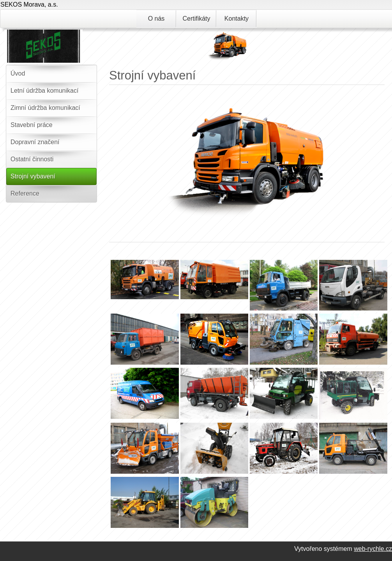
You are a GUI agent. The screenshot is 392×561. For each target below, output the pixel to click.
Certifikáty (196, 19)
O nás (156, 19)
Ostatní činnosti (32, 159)
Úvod (18, 73)
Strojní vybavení (33, 176)
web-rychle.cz (373, 549)
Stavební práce (32, 125)
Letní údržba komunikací (44, 91)
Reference (25, 193)
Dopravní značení (35, 142)
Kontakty (237, 19)
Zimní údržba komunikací (45, 108)
